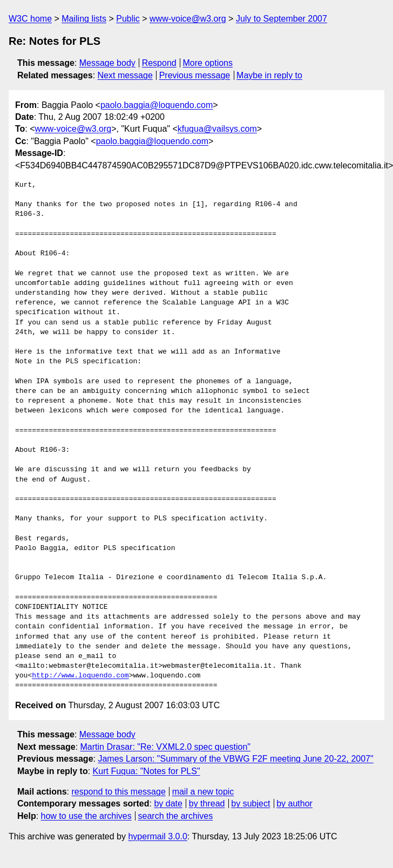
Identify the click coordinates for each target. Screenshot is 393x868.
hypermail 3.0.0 (157, 836)
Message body (107, 63)
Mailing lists (84, 19)
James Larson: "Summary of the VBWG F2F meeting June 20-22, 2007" (235, 759)
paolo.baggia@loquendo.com (157, 105)
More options (208, 63)
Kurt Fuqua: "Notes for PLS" (147, 771)
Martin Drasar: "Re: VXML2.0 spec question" (166, 747)
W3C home (30, 19)
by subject (250, 803)
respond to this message (118, 792)
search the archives (176, 816)
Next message (125, 75)
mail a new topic (203, 792)
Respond (159, 63)
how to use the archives (86, 816)
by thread (207, 803)
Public (128, 19)
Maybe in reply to (269, 75)
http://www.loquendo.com (80, 676)
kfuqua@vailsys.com (217, 129)
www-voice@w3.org (188, 19)
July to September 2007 (282, 19)
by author (294, 803)
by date (168, 803)
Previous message (195, 75)
